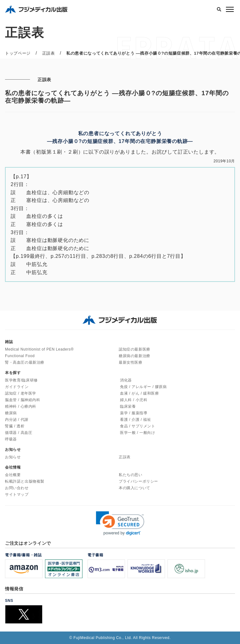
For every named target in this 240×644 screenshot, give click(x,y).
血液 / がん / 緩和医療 (139, 393)
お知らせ (13, 457)
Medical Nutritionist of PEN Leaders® (39, 349)
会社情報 (13, 467)
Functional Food (20, 356)
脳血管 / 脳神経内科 (23, 400)
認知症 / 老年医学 (21, 393)
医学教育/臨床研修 (21, 380)
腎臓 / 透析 (15, 426)
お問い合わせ (17, 488)
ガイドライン (17, 387)
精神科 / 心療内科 (21, 406)
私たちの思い (131, 475)
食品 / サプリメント (138, 426)
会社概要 (13, 475)
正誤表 (125, 457)
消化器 (126, 380)
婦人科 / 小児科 (134, 400)
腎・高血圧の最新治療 (25, 362)
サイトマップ (17, 494)
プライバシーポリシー (138, 481)
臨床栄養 (128, 406)
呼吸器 (11, 439)
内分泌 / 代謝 (17, 420)
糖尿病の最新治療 (135, 356)
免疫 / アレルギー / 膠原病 (143, 387)
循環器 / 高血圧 (19, 433)
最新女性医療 (131, 362)
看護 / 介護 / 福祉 (135, 420)
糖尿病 (11, 413)
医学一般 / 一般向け (138, 433)
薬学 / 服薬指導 (134, 413)
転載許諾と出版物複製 (25, 481)
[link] (120, 523)
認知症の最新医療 (135, 349)
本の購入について (135, 488)
